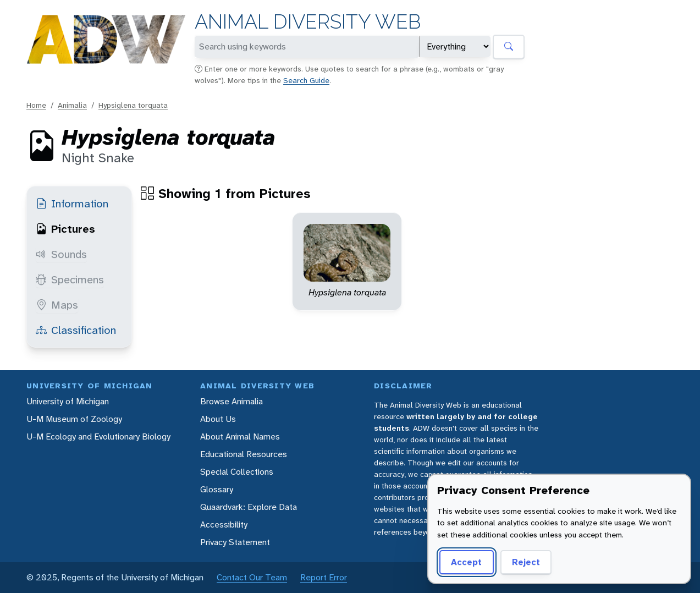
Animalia (72, 105)
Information (72, 204)
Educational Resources (244, 454)
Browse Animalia (232, 401)
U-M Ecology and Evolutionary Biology (98, 436)
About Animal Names (240, 436)
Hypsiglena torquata (133, 105)
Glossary (217, 489)
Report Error (324, 577)
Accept (466, 562)
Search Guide (306, 80)
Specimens (70, 279)
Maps (57, 305)
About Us (218, 419)
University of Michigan (68, 401)
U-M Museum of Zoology (74, 419)
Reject (526, 562)
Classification (76, 330)
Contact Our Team (252, 577)
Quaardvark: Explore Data (249, 507)
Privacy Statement (235, 542)
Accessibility (224, 525)
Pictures (65, 229)
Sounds (61, 254)
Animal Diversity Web (308, 22)
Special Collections (237, 472)
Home (36, 105)
